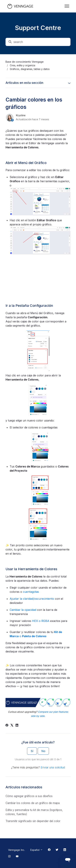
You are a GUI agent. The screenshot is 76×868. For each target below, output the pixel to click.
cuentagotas (31, 592)
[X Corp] (12, 726)
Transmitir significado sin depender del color (33, 821)
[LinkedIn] (17, 726)
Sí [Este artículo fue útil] (32, 751)
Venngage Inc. (17, 850)
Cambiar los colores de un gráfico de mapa (33, 803)
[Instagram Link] (9, 857)
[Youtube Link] (17, 857)
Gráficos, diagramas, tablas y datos (30, 69)
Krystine (21, 115)
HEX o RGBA (40, 621)
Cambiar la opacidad (23, 610)
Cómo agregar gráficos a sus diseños (29, 796)
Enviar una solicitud (53, 767)
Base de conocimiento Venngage (25, 62)
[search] (38, 42)
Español (36, 850)
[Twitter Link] (57, 850)
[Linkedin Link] (65, 850)
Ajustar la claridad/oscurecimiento (32, 599)
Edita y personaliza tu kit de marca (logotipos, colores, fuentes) (34, 812)
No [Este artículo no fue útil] (43, 751)
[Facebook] (7, 726)
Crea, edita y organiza (22, 65)
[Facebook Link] (49, 850)
